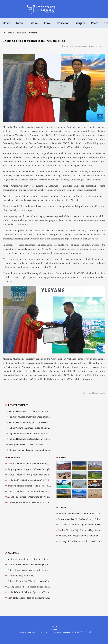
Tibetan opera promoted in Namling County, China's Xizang (37, 565)
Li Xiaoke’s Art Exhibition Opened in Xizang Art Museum (35, 592)
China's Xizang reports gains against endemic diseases (34, 570)
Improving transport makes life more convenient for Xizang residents (43, 433)
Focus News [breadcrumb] (21, 33)
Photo (95, 23)
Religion (80, 23)
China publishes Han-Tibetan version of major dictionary (35, 581)
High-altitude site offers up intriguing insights (30, 598)
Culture (33, 23)
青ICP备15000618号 (84, 632)
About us (54, 626)
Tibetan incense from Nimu (21, 576)
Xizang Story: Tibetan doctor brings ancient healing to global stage (40, 587)
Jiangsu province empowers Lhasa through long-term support (39, 417)
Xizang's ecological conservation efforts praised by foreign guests (41, 444)
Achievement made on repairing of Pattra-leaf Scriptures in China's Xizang (44, 559)
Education (63, 23)
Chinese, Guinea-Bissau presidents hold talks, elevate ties (37, 450)
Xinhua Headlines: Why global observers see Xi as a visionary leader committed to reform (51, 475)
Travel (47, 23)
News (19, 23)
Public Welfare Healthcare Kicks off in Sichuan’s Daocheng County (41, 428)
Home (6, 23)
